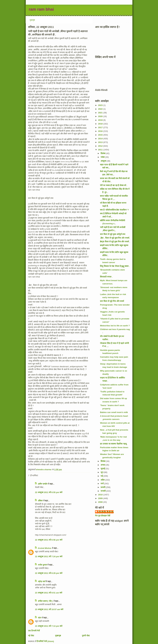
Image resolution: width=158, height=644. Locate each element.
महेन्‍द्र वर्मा (42, 581)
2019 (101, 120)
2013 (101, 142)
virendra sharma (106, 512)
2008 (101, 502)
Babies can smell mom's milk (114, 412)
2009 (101, 498)
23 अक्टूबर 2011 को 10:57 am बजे (49, 609)
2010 (101, 495)
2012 (101, 146)
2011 (101, 150)
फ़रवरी (103, 487)
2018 (101, 124)
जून (102, 472)
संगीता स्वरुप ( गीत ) (45, 601)
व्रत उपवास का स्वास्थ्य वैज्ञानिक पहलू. (114, 444)
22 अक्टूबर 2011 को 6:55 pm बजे (49, 492)
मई (102, 476)
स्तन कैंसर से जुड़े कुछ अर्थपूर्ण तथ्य (113, 234)
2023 (101, 105)
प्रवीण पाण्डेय (43, 484)
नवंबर (103, 157)
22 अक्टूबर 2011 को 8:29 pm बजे (49, 573)
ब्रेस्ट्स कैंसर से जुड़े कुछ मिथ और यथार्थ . (115, 242)
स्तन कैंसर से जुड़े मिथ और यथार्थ (112, 301)
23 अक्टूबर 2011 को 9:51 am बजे (49, 593)
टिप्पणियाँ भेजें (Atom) (45, 641)
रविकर (40, 501)
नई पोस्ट (31, 636)
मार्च (102, 484)
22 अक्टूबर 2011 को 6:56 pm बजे (49, 540)
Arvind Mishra (45, 548)
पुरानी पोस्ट (86, 636)
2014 (101, 139)
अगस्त (103, 465)
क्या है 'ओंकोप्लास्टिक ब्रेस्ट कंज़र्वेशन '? (114, 210)
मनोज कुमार (42, 565)
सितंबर (103, 461)
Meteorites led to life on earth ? (115, 326)
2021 (101, 113)
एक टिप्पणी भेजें (34, 631)
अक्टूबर (104, 161)
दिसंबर (103, 153)
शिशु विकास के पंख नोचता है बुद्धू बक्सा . (115, 266)
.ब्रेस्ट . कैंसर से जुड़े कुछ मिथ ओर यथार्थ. (115, 238)
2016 (101, 131)
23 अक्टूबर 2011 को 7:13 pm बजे (49, 626)
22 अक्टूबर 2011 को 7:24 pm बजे (49, 556)
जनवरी (103, 491)
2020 (101, 116)
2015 (101, 135)
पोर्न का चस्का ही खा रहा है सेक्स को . (114, 185)
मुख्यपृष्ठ (58, 636)
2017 (101, 127)
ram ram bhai (41, 9)
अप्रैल (103, 480)
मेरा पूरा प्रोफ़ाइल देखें (103, 516)
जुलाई (103, 469)
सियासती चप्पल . (106, 277)
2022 (101, 109)
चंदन (39, 618)
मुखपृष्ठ (32, 20)
